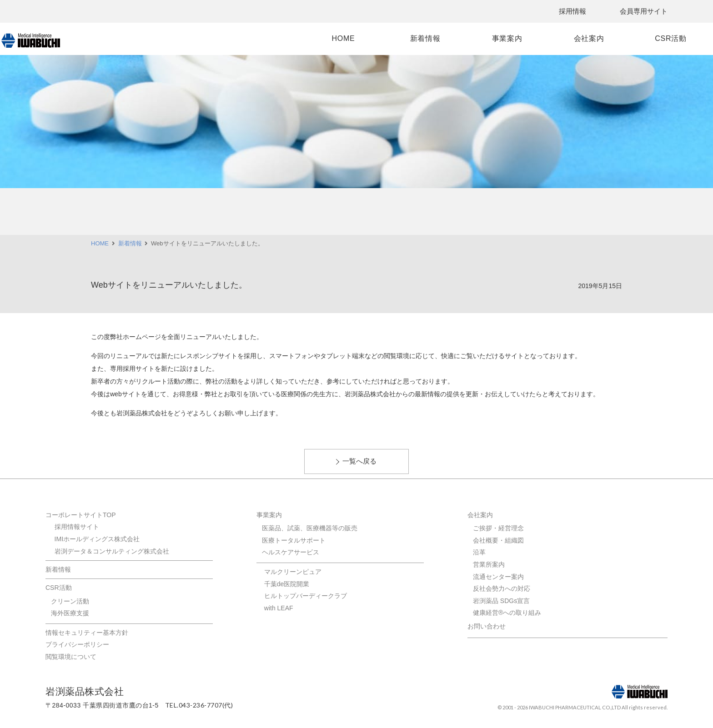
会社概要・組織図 (498, 540)
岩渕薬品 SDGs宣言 (501, 601)
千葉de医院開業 (287, 584)
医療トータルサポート (294, 540)
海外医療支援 (70, 613)
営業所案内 (489, 564)
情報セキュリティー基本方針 (87, 633)
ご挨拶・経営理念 (498, 528)
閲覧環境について (71, 657)
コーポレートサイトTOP (81, 515)
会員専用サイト (644, 11)
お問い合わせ (487, 626)
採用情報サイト (77, 527)
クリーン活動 (70, 601)
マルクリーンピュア (293, 572)
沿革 (479, 552)
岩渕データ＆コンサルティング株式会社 (112, 551)
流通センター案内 (498, 577)
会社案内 (545, 38)
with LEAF (279, 608)
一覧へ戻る (359, 461)
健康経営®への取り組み (507, 613)
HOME (299, 38)
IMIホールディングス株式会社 (97, 539)
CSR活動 (626, 38)
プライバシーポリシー (77, 644)
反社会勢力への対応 (502, 588)
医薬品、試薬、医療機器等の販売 (310, 528)
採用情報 (572, 11)
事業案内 (463, 38)
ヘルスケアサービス (291, 552)
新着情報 (381, 38)
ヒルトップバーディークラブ (306, 596)
